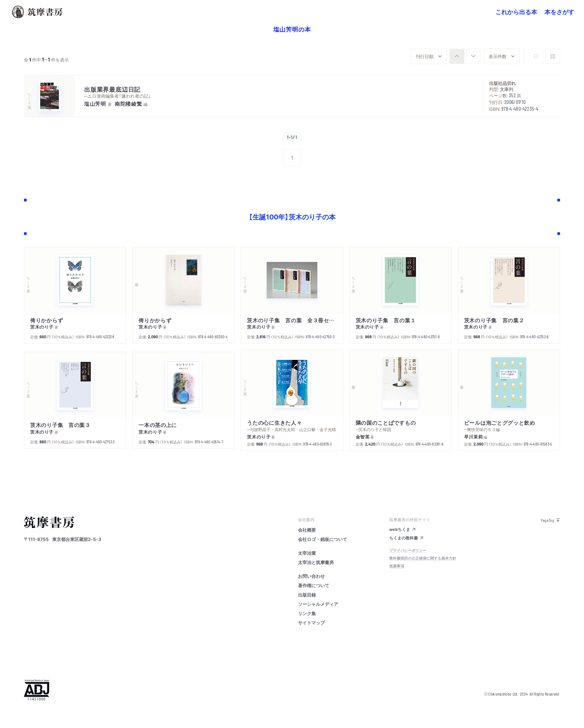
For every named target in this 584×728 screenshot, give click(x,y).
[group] (465, 56)
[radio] (457, 56)
